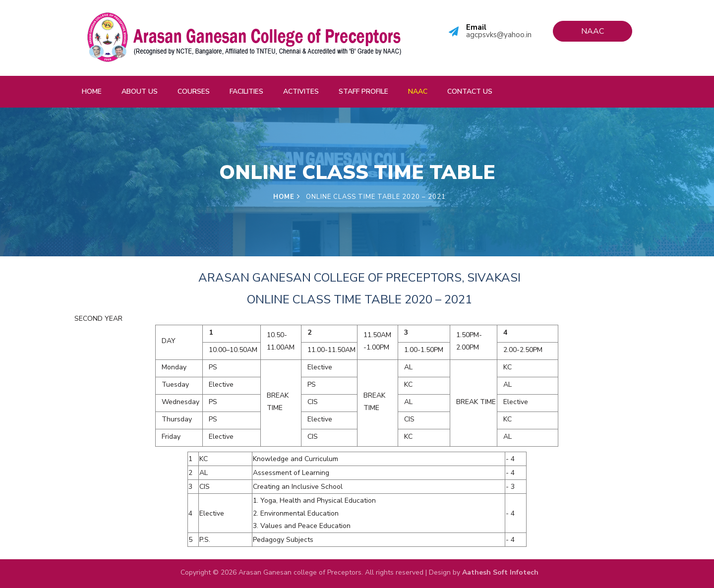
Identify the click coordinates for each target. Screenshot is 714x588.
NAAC (418, 91)
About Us (140, 91)
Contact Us (470, 91)
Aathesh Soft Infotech (500, 572)
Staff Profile (363, 91)
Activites (301, 91)
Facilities (246, 91)
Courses (194, 91)
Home (92, 91)
